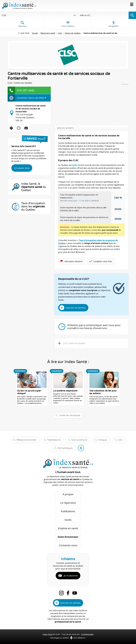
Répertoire (22, 24)
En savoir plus (22, 168)
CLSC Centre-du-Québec (74, 343)
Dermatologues (65, 448)
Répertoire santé (48, 33)
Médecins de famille (26, 440)
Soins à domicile (79, 440)
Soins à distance (68, 24)
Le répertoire (68, 503)
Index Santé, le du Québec (34, 187)
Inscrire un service (76, 308)
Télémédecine (54, 440)
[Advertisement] (91, 104)
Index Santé (48, 634)
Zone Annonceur (68, 537)
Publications (68, 511)
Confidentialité (87, 634)
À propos (68, 494)
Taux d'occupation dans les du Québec (33, 206)
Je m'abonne (71, 576)
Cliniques (103, 440)
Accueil (35, 33)
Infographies (114, 24)
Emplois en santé (68, 528)
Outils (68, 520)
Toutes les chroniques (70, 415)
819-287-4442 (26, 90)
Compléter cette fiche (103, 261)
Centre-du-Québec (73, 33)
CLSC (60, 33)
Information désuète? (74, 261)
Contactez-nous (68, 545)
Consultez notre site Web (31, 98)
